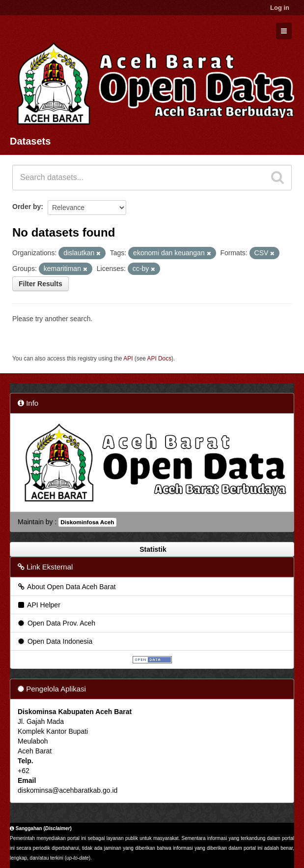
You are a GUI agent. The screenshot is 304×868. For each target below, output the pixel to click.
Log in (280, 8)
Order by (27, 207)
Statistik (152, 549)
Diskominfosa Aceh (87, 522)
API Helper (39, 605)
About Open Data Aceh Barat (66, 587)
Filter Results (41, 284)
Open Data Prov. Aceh (56, 623)
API (128, 359)
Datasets (30, 141)
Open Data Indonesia (55, 641)
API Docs (160, 359)
